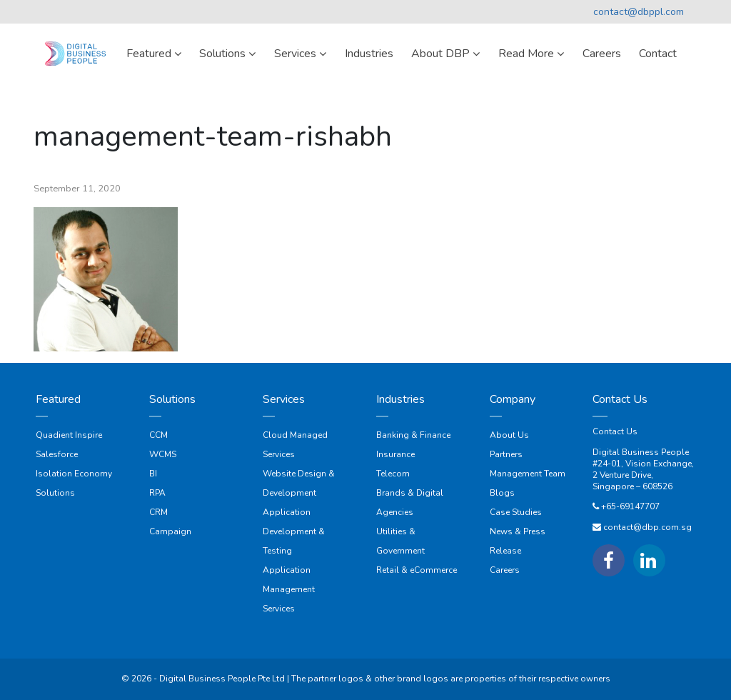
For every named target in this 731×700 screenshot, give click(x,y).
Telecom (393, 474)
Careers (505, 570)
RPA (157, 493)
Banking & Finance (413, 435)
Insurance (395, 454)
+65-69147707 (630, 506)
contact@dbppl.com (639, 12)
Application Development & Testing (294, 531)
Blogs (502, 493)
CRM (158, 512)
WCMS (163, 454)
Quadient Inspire (69, 435)
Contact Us (615, 431)
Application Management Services (289, 589)
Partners (506, 454)
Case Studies (516, 512)
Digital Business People (641, 452)
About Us (509, 435)
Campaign (170, 531)
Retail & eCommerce (417, 570)
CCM (158, 435)
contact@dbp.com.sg (647, 527)
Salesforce (57, 454)
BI (153, 474)
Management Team (528, 474)
